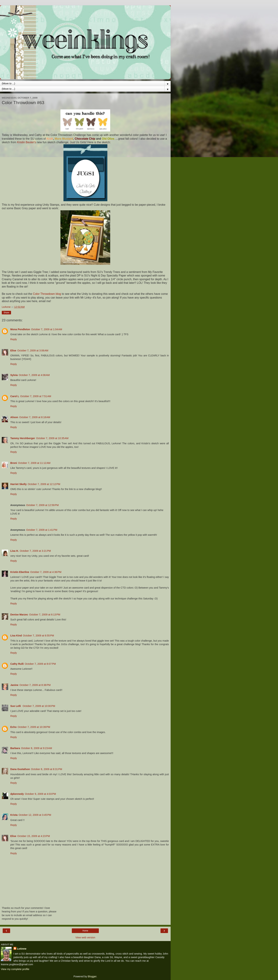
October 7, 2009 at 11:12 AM (34, 463)
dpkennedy (17, 794)
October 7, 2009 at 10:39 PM (34, 727)
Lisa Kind (16, 636)
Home (85, 931)
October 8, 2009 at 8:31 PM (46, 769)
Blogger (92, 976)
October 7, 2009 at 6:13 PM (45, 615)
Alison (14, 417)
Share (6, 313)
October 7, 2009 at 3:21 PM (35, 551)
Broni (14, 463)
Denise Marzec (19, 615)
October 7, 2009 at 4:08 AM (34, 375)
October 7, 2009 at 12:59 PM (42, 505)
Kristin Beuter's (26, 142)
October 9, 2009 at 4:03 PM (40, 794)
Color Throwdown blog (47, 294)
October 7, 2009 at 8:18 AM (35, 417)
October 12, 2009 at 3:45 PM (35, 815)
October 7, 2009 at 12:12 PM (44, 484)
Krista (14, 815)
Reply (14, 339)
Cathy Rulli (17, 664)
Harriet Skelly (18, 484)
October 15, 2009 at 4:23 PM (34, 836)
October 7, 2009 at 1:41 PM (42, 530)
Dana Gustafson (20, 769)
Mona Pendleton (20, 329)
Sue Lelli (16, 706)
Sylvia (14, 375)
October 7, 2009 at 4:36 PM (46, 572)
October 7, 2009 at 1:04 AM (47, 329)
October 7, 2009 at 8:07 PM (40, 664)
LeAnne (22, 949)
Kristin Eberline (20, 572)
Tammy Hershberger (23, 438)
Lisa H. (14, 551)
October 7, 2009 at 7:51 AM (36, 396)
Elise (13, 351)
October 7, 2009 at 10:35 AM (52, 438)
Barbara (15, 748)
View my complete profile (15, 969)
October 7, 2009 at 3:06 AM (33, 351)
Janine (14, 685)
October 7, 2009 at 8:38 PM (35, 685)
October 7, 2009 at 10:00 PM (39, 706)
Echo (13, 727)
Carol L (15, 396)
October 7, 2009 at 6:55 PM (38, 636)
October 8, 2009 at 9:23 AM (36, 748)
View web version (85, 937)
